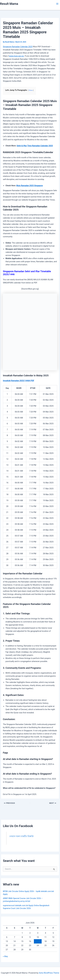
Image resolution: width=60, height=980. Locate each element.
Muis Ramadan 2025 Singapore (30, 186)
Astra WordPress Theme (49, 973)
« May (5, 956)
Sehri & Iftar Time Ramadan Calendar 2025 (35, 146)
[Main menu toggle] (57, 4)
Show (31, 90)
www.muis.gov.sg (16, 56)
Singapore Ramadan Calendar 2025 (18, 47)
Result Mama (9, 4)
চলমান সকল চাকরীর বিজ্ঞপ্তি (21, 836)
